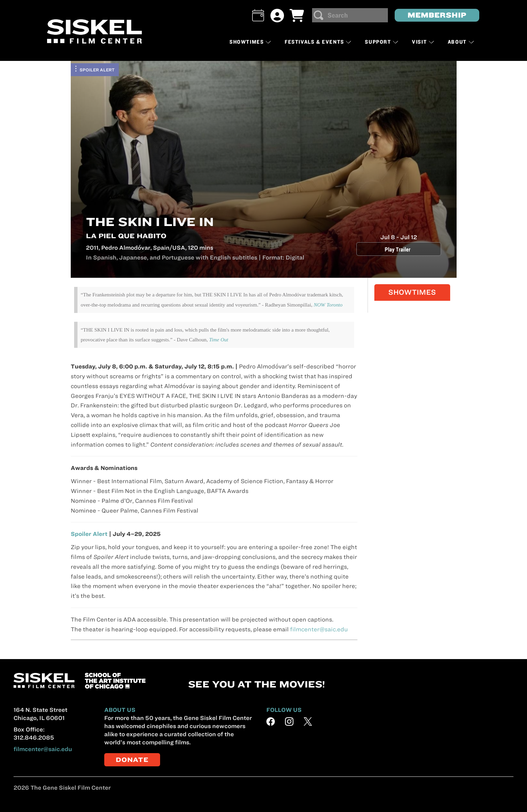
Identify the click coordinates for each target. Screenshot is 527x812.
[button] (258, 15)
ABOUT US (120, 710)
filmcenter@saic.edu (319, 629)
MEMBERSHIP (437, 15)
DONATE (132, 760)
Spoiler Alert (97, 70)
